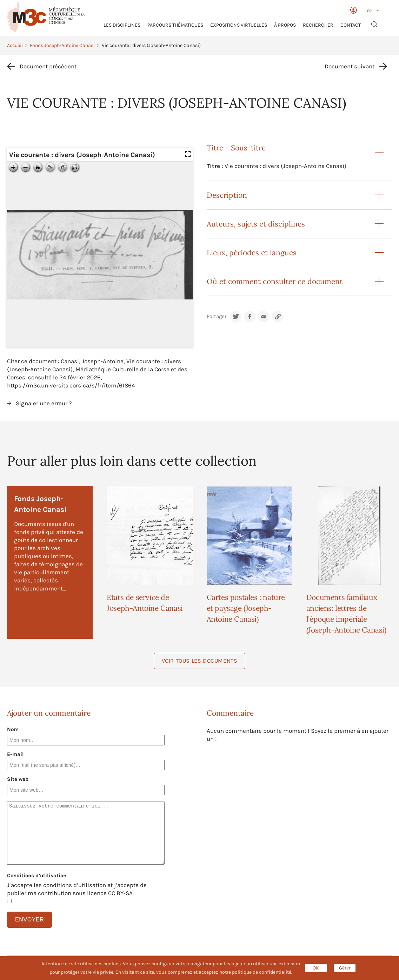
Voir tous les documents (200, 661)
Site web (18, 779)
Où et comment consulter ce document (275, 281)
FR (369, 11)
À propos (285, 25)
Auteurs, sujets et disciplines (256, 224)
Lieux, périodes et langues (252, 253)
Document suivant (350, 66)
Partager (217, 316)
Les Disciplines (122, 25)
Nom (13, 729)
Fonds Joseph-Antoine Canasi (62, 45)
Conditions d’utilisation (37, 876)
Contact (351, 25)
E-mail (15, 754)
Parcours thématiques (175, 25)
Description (227, 195)
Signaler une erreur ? (44, 403)
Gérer (345, 968)
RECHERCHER (318, 25)
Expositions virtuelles (239, 25)
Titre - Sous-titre (236, 148)
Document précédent (48, 66)
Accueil (15, 45)
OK (316, 968)
